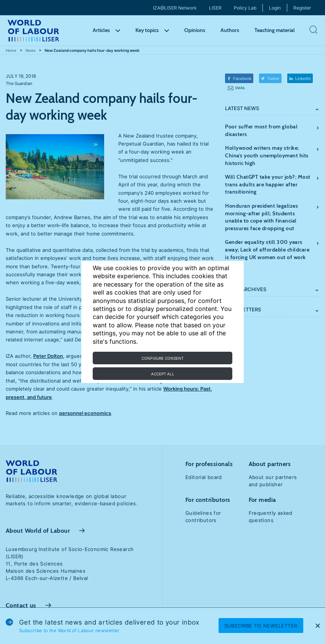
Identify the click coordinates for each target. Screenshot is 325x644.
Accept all (163, 374)
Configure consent (162, 358)
